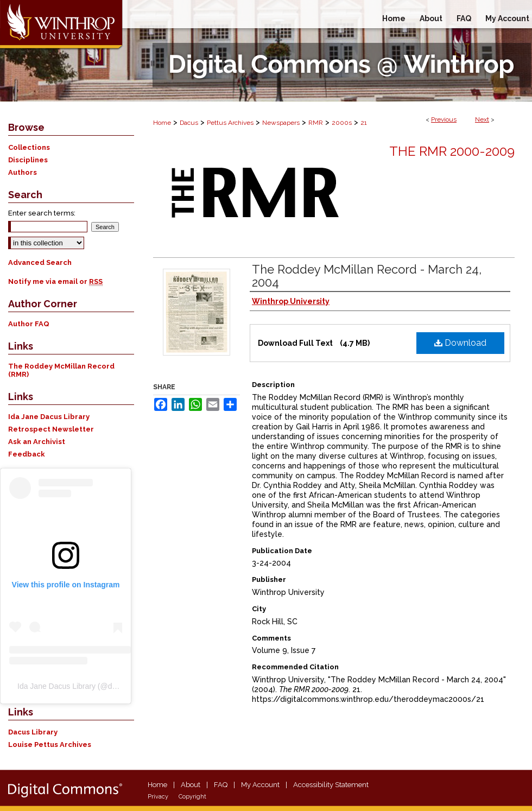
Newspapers (281, 123)
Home (162, 123)
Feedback (27, 454)
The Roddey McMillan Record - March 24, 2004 (367, 276)
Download (460, 343)
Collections (29, 147)
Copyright (192, 797)
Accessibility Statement (331, 785)
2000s (342, 123)
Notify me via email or (55, 281)
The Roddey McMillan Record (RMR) (61, 370)
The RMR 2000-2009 (452, 151)
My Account (260, 785)
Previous (444, 119)
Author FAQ (29, 324)
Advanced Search (40, 262)
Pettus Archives (230, 123)
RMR (316, 123)
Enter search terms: (42, 213)
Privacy (158, 797)
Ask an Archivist (37, 442)
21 (364, 123)
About (191, 785)
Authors (23, 172)
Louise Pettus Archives (50, 745)
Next (482, 119)
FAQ (221, 785)
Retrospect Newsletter (51, 429)
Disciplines (28, 160)
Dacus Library (33, 732)
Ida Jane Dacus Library (49, 417)
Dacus (189, 123)
